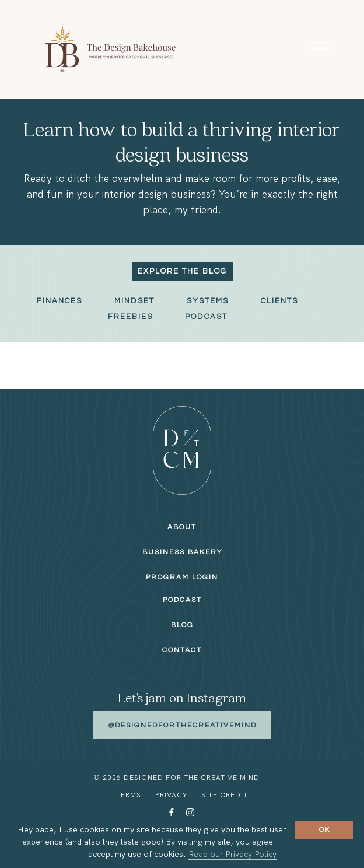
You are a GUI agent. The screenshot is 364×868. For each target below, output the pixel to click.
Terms (129, 795)
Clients (279, 301)
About (182, 527)
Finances (60, 301)
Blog (182, 625)
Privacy (171, 795)
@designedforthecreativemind (182, 725)
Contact (182, 650)
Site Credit (225, 795)
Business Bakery (182, 552)
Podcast (206, 317)
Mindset (134, 301)
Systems (208, 301)
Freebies (130, 317)
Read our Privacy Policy (232, 854)
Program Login (182, 577)
